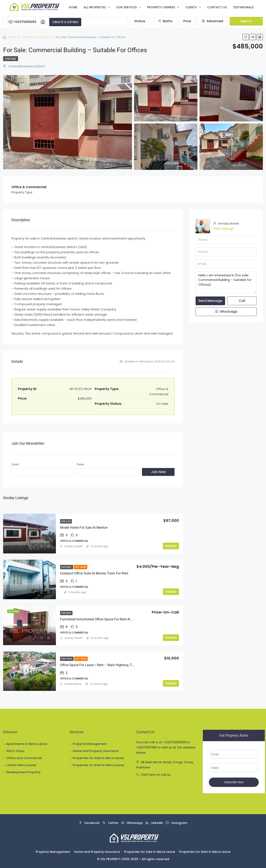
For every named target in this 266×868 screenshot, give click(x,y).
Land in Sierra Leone (21, 765)
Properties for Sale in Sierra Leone (98, 758)
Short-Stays (15, 751)
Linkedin (155, 823)
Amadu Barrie (73, 684)
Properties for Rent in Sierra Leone (98, 765)
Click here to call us (156, 775)
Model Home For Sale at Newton (84, 528)
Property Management (90, 744)
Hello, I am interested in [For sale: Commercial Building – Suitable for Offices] (226, 282)
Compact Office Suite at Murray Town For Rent (94, 573)
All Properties (95, 7)
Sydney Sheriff (73, 546)
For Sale (11, 59)
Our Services (126, 7)
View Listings (224, 229)
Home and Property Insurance (96, 751)
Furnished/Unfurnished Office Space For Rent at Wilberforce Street (109, 619)
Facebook (90, 823)
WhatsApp (226, 312)
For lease (67, 659)
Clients (191, 7)
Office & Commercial (36, 37)
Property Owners (161, 7)
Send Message (210, 301)
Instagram (177, 823)
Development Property (23, 772)
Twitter (111, 823)
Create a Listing (65, 22)
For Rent (67, 567)
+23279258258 (22, 22)
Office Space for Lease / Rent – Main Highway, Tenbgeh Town (106, 665)
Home (73, 7)
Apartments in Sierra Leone (27, 744)
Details (171, 546)
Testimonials (243, 7)
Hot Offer (81, 567)
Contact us (217, 7)
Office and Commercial (24, 758)
